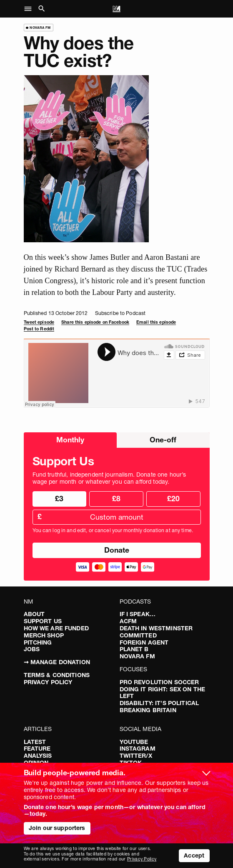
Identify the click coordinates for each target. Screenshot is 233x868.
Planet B (134, 649)
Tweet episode (39, 322)
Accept (194, 855)
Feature (37, 749)
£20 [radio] (173, 499)
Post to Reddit (39, 329)
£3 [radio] (59, 499)
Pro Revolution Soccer (159, 682)
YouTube (134, 742)
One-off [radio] (163, 440)
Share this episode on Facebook (95, 322)
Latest (35, 742)
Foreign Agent (144, 642)
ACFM (128, 621)
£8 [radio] (116, 499)
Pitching (38, 642)
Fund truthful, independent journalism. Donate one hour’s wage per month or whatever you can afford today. (109, 478)
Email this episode (156, 322)
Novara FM (137, 656)
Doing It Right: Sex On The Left (163, 693)
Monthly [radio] (70, 440)
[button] (30, 9)
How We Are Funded (56, 628)
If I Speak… (138, 614)
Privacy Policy (48, 682)
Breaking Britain (148, 710)
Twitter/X (136, 756)
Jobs (32, 649)
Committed (138, 635)
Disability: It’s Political (159, 703)
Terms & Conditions (57, 675)
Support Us (43, 621)
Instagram (138, 749)
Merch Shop (44, 635)
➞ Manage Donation (57, 662)
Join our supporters (57, 828)
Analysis (38, 756)
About (34, 614)
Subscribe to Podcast (120, 313)
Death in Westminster (156, 628)
